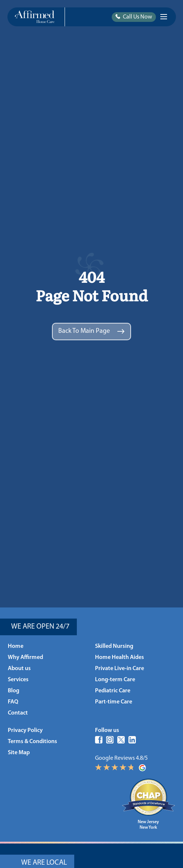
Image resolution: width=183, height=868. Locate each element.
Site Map (19, 753)
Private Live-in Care (120, 669)
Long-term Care (115, 680)
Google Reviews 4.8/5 (135, 763)
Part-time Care (114, 702)
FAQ (13, 702)
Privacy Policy (25, 730)
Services (18, 680)
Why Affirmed (25, 657)
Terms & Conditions (32, 742)
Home (16, 646)
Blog (14, 691)
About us (19, 669)
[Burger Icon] (164, 17)
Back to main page (91, 331)
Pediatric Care (113, 691)
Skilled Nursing (114, 646)
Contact (18, 713)
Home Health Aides (120, 657)
